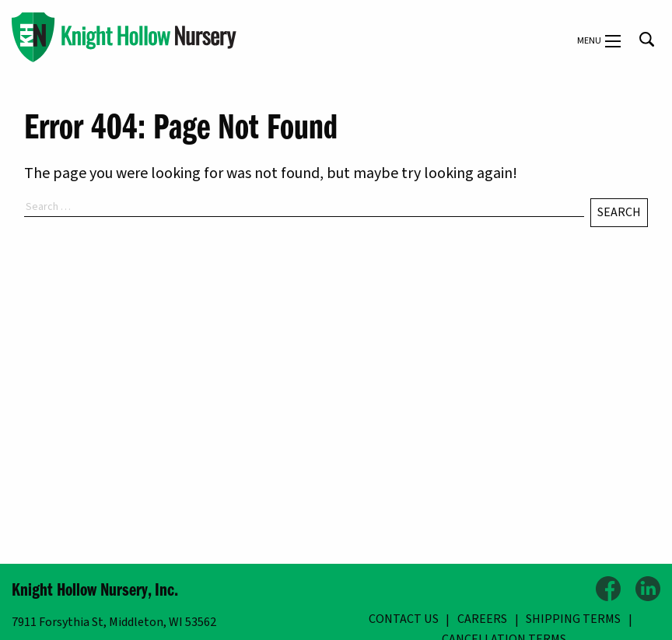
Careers (482, 619)
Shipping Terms (573, 619)
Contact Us (404, 619)
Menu (599, 41)
